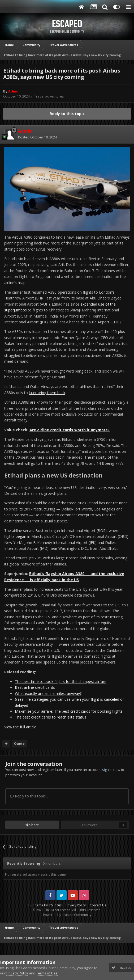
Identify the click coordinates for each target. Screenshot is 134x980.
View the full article (20, 727)
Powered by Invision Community (67, 915)
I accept (121, 967)
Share (32, 825)
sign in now (111, 770)
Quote (19, 744)
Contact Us (98, 905)
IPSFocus (55, 905)
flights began (15, 536)
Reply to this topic (67, 114)
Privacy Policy (76, 905)
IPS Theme (36, 905)
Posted (37, 137)
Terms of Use (47, 973)
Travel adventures (49, 96)
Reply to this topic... (29, 796)
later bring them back (47, 393)
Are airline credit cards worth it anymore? (70, 430)
